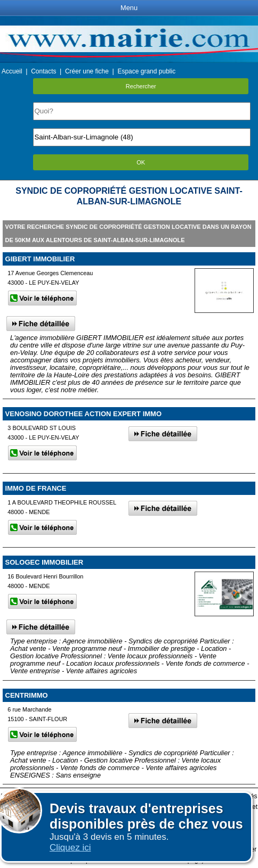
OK (141, 162)
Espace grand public (146, 71)
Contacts (43, 71)
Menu (129, 8)
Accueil (12, 71)
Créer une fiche (87, 71)
